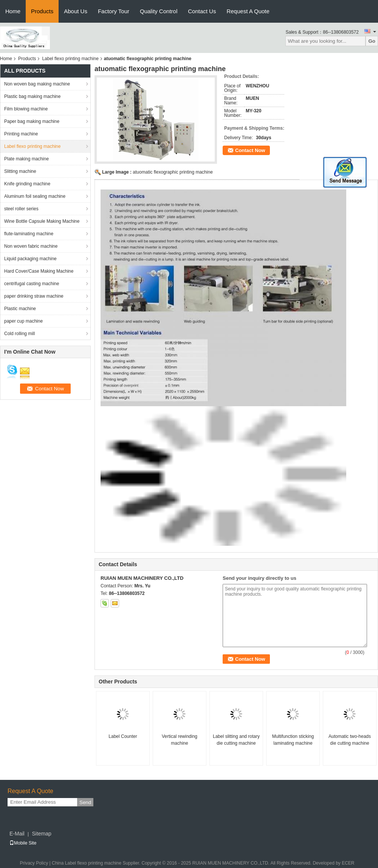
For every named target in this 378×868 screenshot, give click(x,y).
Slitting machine (20, 171)
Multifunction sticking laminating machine (293, 740)
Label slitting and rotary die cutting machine (236, 740)
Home (13, 11)
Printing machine (21, 134)
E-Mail (17, 834)
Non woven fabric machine (31, 246)
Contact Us (202, 11)
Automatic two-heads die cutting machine (350, 740)
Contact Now (250, 150)
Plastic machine (20, 309)
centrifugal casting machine (32, 284)
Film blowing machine (26, 109)
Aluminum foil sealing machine (35, 196)
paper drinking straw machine (34, 296)
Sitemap (41, 834)
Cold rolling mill (19, 334)
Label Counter (123, 736)
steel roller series (21, 209)
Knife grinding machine (27, 184)
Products (42, 11)
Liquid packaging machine (30, 259)
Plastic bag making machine (32, 96)
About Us (76, 11)
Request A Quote (248, 11)
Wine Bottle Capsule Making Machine (42, 221)
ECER (348, 863)
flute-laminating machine (29, 234)
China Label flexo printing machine (87, 863)
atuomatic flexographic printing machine (173, 172)
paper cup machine (23, 321)
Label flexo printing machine (70, 59)
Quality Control (159, 11)
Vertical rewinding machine (180, 740)
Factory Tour (114, 11)
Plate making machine (26, 159)
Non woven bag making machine (37, 84)
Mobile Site (23, 843)
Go (372, 41)
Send (85, 802)
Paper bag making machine (32, 121)
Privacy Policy (34, 863)
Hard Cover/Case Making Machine (39, 271)
